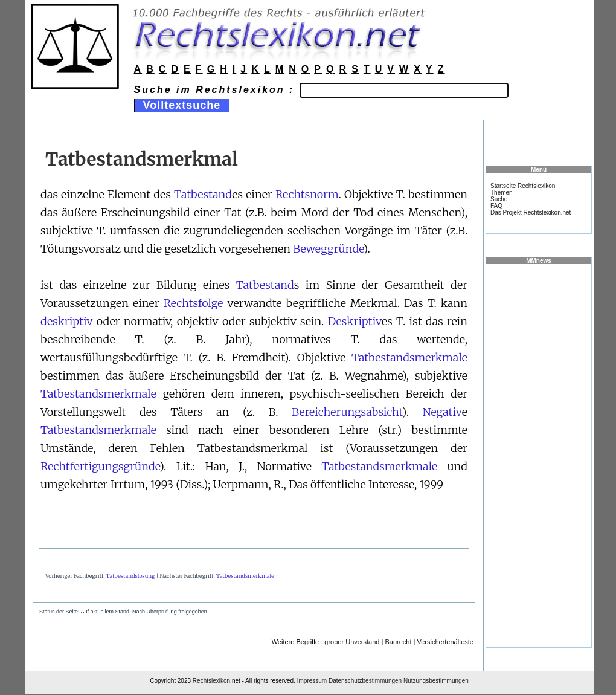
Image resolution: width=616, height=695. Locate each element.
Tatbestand (203, 194)
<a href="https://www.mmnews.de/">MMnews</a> (539, 455)
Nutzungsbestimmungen (436, 681)
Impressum (312, 681)
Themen (502, 192)
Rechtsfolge (194, 303)
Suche (499, 199)
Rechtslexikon (211, 681)
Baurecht (398, 642)
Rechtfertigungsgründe (100, 466)
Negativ (442, 412)
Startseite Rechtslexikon (523, 186)
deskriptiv (66, 321)
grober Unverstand (352, 642)
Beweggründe (328, 249)
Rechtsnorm (307, 194)
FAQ (496, 206)
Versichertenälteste (445, 642)
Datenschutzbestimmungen (365, 681)
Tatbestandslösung (131, 576)
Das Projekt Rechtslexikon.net (531, 212)
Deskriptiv (355, 321)
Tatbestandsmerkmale (409, 357)
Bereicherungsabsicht (347, 412)
